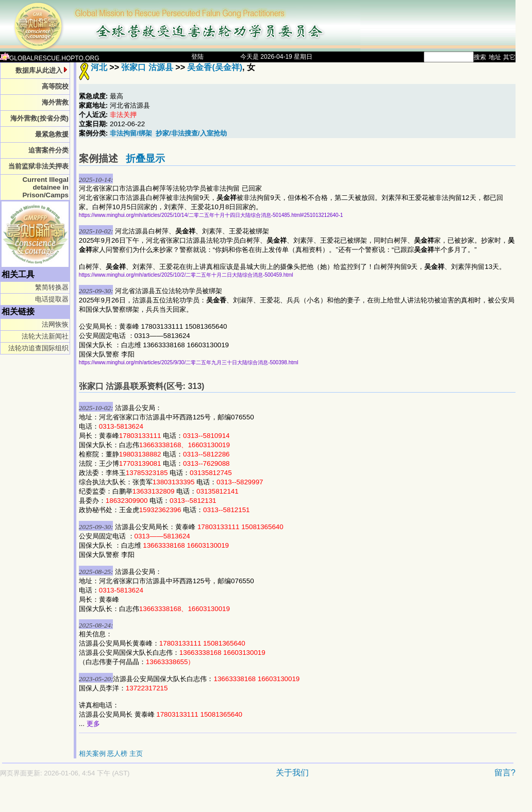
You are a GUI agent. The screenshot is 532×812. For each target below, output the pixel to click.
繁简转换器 (52, 287)
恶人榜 (117, 754)
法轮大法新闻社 (45, 336)
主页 (136, 754)
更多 (93, 724)
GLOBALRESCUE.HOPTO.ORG (50, 58)
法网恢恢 (55, 324)
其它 (509, 57)
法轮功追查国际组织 (38, 348)
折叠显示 (145, 158)
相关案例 (92, 754)
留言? (505, 773)
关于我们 (292, 773)
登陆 (197, 57)
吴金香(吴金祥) (215, 67)
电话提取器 (52, 299)
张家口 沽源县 (147, 67)
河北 (99, 67)
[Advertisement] (222, 800)
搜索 (480, 57)
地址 (495, 57)
